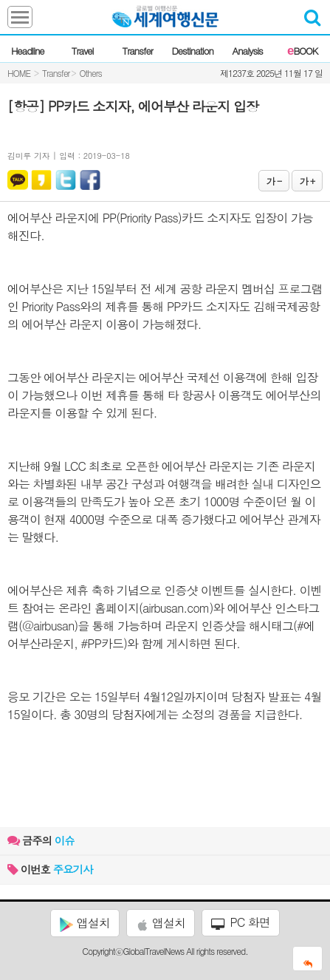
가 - (274, 181)
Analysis (248, 51)
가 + (307, 181)
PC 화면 (241, 922)
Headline (28, 51)
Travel (83, 51)
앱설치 (85, 923)
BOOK (302, 51)
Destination (192, 51)
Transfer (138, 51)
